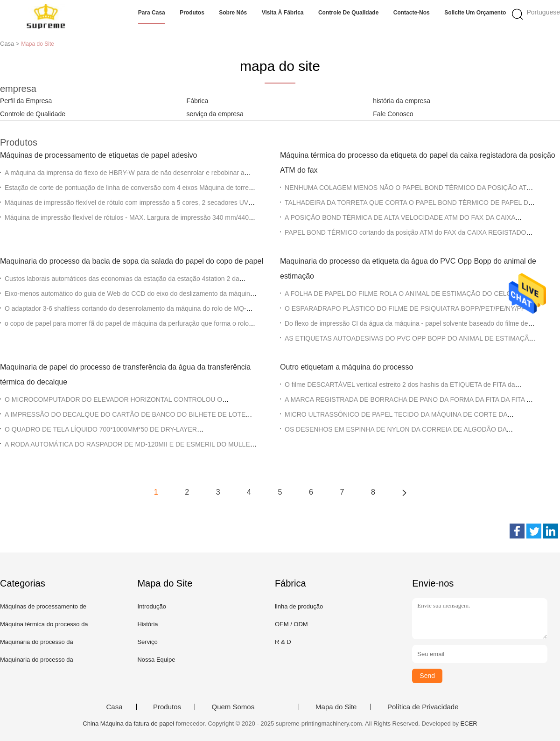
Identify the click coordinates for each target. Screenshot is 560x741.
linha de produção (299, 606)
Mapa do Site (336, 707)
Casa (114, 707)
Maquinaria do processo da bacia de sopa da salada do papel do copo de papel (132, 261)
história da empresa (402, 101)
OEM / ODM (291, 624)
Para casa (152, 13)
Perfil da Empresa (26, 101)
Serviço (147, 642)
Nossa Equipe (156, 660)
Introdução (151, 606)
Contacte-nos (412, 13)
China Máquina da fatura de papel (128, 724)
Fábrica (198, 101)
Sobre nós (233, 13)
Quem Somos (233, 707)
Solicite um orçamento (475, 13)
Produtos (192, 13)
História (147, 624)
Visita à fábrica (283, 13)
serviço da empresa (215, 114)
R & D (283, 642)
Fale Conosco (393, 114)
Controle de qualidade (348, 13)
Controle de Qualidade (33, 114)
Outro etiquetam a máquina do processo (347, 367)
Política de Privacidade (423, 707)
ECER (469, 724)
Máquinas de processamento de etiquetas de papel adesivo (99, 155)
